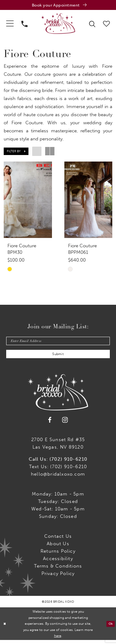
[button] (10, 24)
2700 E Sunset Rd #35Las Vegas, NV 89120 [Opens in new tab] (58, 447)
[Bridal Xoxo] (58, 24)
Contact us (58, 540)
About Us (58, 548)
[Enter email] (58, 343)
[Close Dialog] (5, 628)
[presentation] (28, 201)
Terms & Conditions (58, 570)
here (58, 640)
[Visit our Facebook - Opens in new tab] (50, 424)
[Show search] (92, 24)
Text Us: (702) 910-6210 (58, 471)
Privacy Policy (58, 578)
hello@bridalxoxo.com (58, 478)
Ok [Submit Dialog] (110, 628)
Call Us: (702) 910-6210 (58, 463)
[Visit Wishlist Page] (107, 24)
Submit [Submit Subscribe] (58, 358)
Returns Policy (58, 555)
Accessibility (58, 563)
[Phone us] (25, 24)
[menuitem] (10, 24)
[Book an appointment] (58, 5)
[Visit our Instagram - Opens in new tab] (65, 424)
